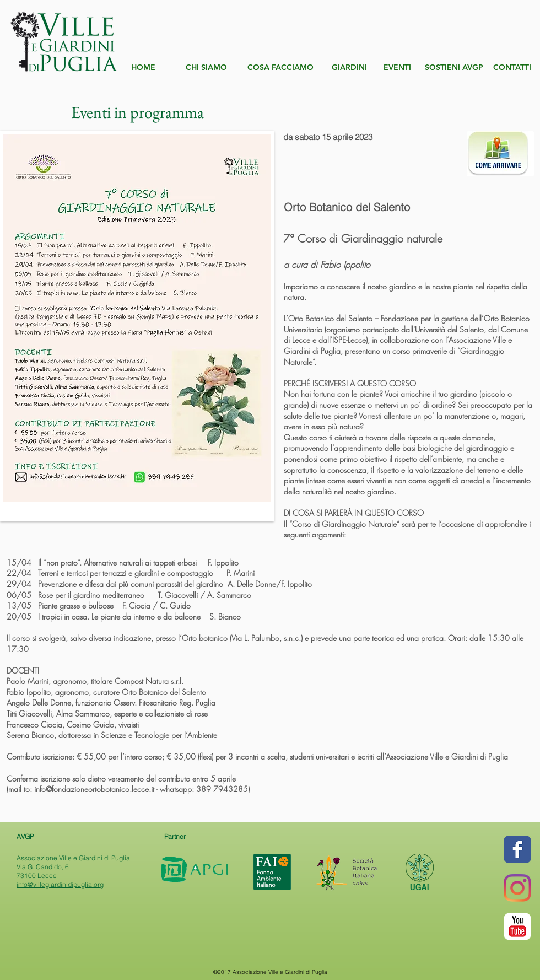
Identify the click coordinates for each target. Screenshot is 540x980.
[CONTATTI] (512, 68)
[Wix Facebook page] (517, 849)
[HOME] (143, 68)
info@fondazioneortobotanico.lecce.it (94, 789)
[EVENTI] (397, 68)
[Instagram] (517, 888)
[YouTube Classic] (517, 927)
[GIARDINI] (349, 68)
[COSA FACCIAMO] (280, 68)
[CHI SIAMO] (206, 68)
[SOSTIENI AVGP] (454, 68)
